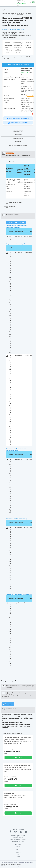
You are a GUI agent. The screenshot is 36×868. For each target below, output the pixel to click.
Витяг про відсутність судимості (18, 118)
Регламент (18, 852)
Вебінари (18, 854)
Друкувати (8, 704)
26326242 (24, 94)
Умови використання (16, 864)
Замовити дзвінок (22, 3)
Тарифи (18, 856)
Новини (18, 846)
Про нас (18, 850)
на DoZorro (14, 34)
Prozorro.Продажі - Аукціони (18, 840)
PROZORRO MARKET (18, 838)
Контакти (18, 848)
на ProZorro (6, 34)
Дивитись (18, 757)
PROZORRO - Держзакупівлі (18, 836)
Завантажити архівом (16, 223)
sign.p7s (10, 238)
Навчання (18, 844)
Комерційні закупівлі (18, 842)
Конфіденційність (5, 864)
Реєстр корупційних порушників (18, 123)
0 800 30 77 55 (21, 1)
